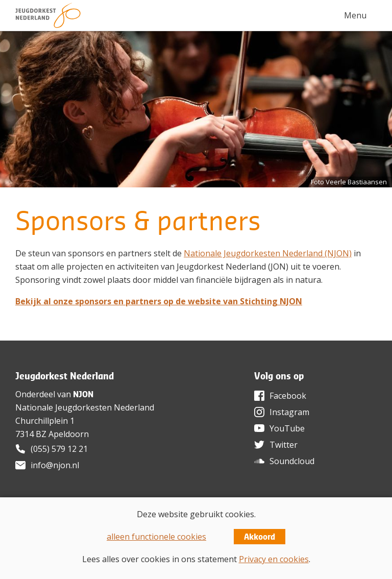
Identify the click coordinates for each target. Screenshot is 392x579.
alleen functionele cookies (156, 537)
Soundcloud (292, 461)
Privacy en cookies (274, 559)
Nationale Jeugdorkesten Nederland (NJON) (268, 253)
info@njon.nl (55, 465)
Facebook (288, 396)
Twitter (284, 445)
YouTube (287, 428)
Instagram (289, 412)
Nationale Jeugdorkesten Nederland (85, 407)
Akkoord (260, 537)
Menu (355, 15)
